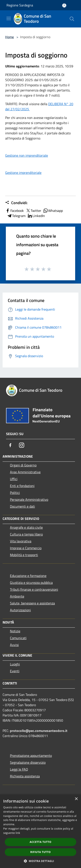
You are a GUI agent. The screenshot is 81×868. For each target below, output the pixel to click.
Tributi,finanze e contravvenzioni (34, 589)
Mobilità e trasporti (24, 555)
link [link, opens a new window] (18, 833)
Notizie (15, 631)
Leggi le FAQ (19, 769)
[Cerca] (72, 19)
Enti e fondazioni (22, 486)
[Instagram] (22, 445)
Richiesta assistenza (25, 776)
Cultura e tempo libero (26, 534)
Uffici (14, 479)
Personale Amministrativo (29, 499)
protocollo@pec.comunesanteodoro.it (39, 731)
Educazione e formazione (28, 576)
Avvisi (14, 645)
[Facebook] (10, 445)
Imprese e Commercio (26, 548)
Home (10, 37)
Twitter (33, 211)
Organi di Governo (23, 465)
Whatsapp (53, 211)
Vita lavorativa (21, 541)
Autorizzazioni (20, 610)
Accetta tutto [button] (40, 842)
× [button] (76, 799)
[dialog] (40, 831)
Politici (15, 493)
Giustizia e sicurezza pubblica (31, 583)
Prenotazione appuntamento (31, 756)
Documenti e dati (22, 506)
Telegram (16, 216)
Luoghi (15, 664)
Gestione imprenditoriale (23, 173)
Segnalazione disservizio (28, 762)
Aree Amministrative (25, 472)
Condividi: (16, 203)
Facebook (14, 211)
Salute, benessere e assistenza (32, 603)
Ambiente (17, 596)
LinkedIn (36, 216)
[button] (41, 861)
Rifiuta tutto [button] (40, 852)
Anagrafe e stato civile (26, 527)
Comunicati (18, 638)
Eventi (15, 671)
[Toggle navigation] (9, 18)
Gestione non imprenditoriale (27, 155)
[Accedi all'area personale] (64, 5)
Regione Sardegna (20, 5)
